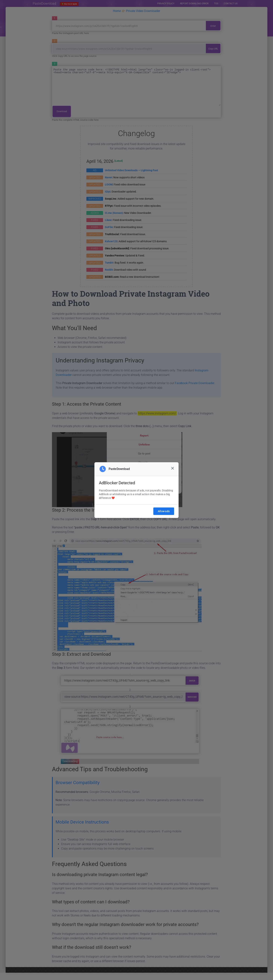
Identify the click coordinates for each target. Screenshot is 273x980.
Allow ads (164, 511)
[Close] (173, 468)
